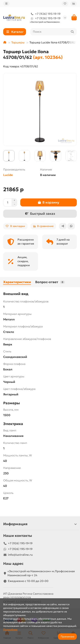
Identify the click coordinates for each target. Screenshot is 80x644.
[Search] (54, 32)
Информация (40, 524)
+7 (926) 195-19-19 (45, 14)
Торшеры (18, 42)
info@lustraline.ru (20, 555)
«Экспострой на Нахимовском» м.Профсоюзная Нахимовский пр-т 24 (41, 573)
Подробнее (10, 629)
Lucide (8, 175)
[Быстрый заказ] (40, 214)
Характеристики (17, 282)
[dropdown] (6, 4)
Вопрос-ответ (50, 282)
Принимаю (67, 636)
